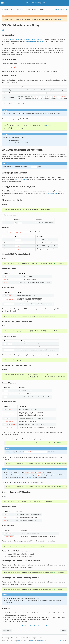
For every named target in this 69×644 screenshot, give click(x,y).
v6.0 (60, 19)
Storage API (20, 9)
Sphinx (11, 641)
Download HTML (61, 641)
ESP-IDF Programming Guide (36, 3)
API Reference (10, 9)
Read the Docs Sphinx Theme (38, 641)
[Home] (3, 9)
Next (63, 631)
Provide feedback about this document (35, 626)
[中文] (4, 30)
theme (20, 641)
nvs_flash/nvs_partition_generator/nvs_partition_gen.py (27, 40)
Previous (7, 631)
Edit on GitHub (62, 9)
